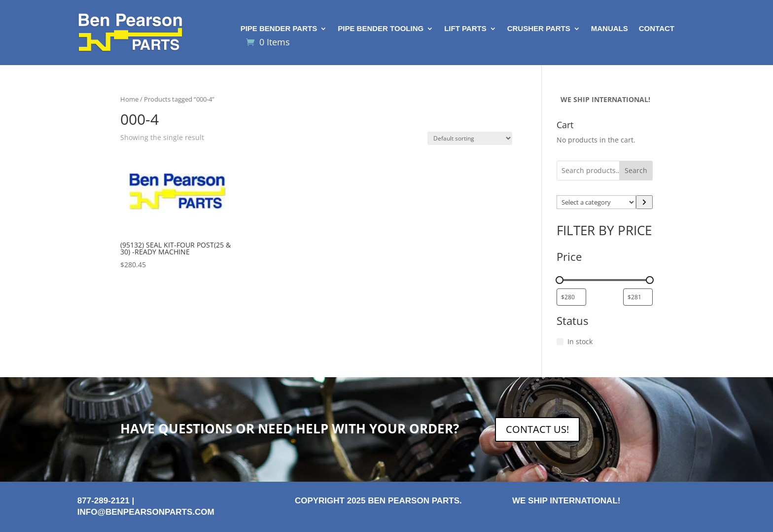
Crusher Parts (539, 29)
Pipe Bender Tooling (381, 29)
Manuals (610, 29)
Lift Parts (465, 29)
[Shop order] (470, 138)
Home (129, 99)
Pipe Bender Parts (279, 29)
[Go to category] (644, 202)
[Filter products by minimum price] (571, 297)
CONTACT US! (537, 429)
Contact (657, 29)
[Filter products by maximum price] (638, 297)
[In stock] (560, 342)
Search (636, 170)
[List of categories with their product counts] (597, 202)
